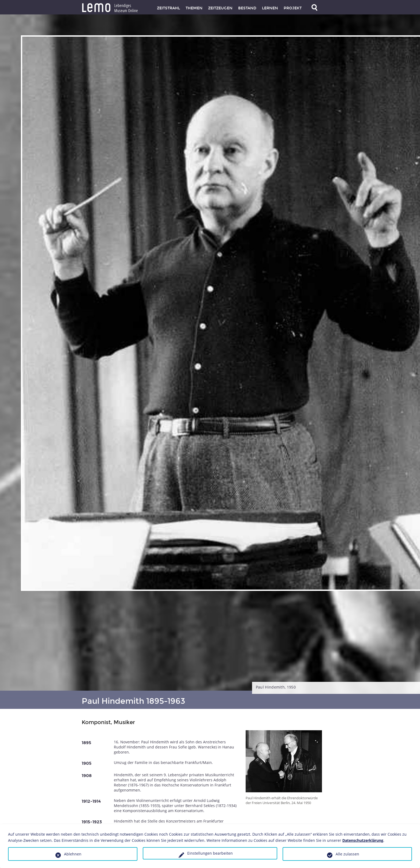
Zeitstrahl (168, 8)
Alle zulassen (347, 854)
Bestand (247, 8)
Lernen (270, 8)
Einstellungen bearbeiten (210, 853)
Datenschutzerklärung (363, 840)
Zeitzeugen (220, 8)
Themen (194, 8)
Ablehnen (73, 854)
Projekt (293, 8)
